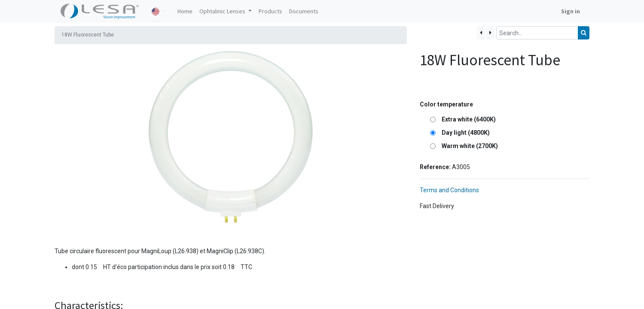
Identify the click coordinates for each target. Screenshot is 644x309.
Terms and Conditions (449, 190)
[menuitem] (185, 11)
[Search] (584, 33)
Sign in (571, 11)
